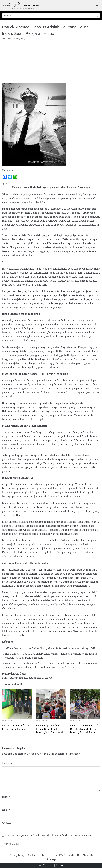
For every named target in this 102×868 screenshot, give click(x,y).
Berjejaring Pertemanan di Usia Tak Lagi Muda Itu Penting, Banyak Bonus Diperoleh (85, 729)
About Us (88, 855)
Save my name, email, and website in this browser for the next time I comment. (49, 836)
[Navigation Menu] (97, 6)
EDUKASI (7, 39)
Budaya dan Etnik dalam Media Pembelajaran (16, 727)
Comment (7, 763)
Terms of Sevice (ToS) (53, 855)
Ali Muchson (46, 865)
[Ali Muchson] (22, 6)
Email (6, 810)
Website (7, 823)
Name (6, 797)
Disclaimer (33, 855)
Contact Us (74, 855)
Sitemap (51, 859)
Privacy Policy (17, 855)
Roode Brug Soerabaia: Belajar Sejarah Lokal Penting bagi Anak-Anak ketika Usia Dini (50, 729)
